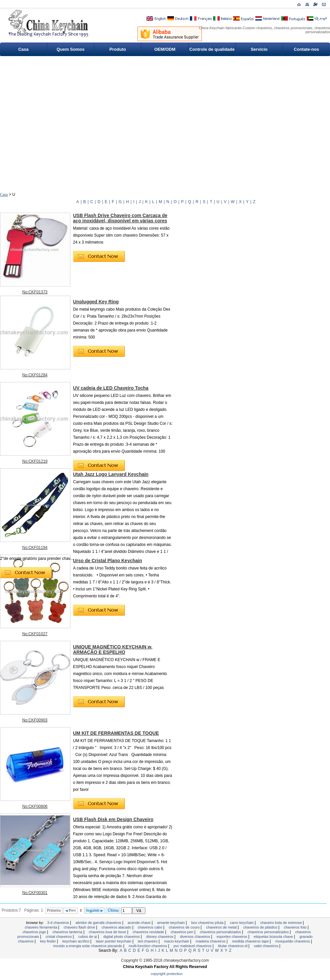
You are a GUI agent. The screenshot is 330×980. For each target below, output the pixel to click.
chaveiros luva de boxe (108, 932)
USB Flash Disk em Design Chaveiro (113, 819)
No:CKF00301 (35, 893)
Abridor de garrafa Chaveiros (99, 923)
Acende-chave (140, 923)
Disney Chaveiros (160, 937)
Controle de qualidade (212, 49)
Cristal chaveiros (59, 937)
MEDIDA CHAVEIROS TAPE (251, 941)
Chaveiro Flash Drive (80, 927)
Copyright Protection (167, 974)
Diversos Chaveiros (196, 937)
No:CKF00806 (35, 806)
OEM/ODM (165, 49)
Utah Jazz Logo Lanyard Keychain (111, 474)
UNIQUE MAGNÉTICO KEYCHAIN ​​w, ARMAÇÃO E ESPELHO (113, 649)
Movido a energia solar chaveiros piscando (88, 946)
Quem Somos (71, 49)
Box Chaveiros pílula (208, 923)
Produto (118, 49)
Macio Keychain (177, 941)
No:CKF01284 (35, 375)
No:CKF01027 (35, 634)
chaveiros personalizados (221, 932)
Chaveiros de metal (222, 927)
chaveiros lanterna (68, 932)
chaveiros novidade (149, 932)
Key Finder (49, 941)
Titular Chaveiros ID (233, 946)
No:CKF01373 (35, 292)
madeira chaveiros (211, 941)
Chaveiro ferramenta (41, 927)
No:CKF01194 (35, 548)
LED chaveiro (148, 941)
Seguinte (94, 910)
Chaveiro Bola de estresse (282, 923)
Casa (23, 49)
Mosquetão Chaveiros (293, 941)
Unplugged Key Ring (96, 302)
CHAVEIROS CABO (151, 927)
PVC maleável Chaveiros (193, 946)
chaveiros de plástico (261, 927)
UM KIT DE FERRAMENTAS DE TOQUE (116, 733)
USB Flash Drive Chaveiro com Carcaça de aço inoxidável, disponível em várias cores (120, 218)
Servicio (259, 49)
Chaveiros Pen (183, 932)
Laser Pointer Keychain (114, 941)
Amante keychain (171, 923)
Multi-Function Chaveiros (149, 946)
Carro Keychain (243, 923)
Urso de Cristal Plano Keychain (108, 561)
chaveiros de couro (185, 927)
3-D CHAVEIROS (59, 923)
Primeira (54, 910)
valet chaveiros (267, 946)
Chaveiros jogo (35, 932)
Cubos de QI (88, 937)
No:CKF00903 (35, 720)
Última (113, 910)
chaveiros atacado (117, 927)
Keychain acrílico (76, 941)
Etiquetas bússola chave (274, 937)
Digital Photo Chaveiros (122, 937)
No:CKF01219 (35, 461)
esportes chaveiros (232, 937)
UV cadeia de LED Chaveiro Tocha (111, 388)
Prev (71, 910)
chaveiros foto (296, 927)
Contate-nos (306, 49)
